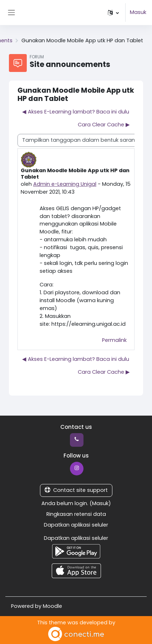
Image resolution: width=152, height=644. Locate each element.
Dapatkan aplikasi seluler (76, 525)
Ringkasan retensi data (76, 514)
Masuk (138, 12)
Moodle (52, 606)
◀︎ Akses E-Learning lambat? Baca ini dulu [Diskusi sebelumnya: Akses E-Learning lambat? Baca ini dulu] (76, 112)
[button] (113, 13)
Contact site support (76, 490)
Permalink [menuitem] (114, 340)
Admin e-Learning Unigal (65, 184)
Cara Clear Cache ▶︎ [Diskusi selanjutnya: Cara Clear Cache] (104, 125)
